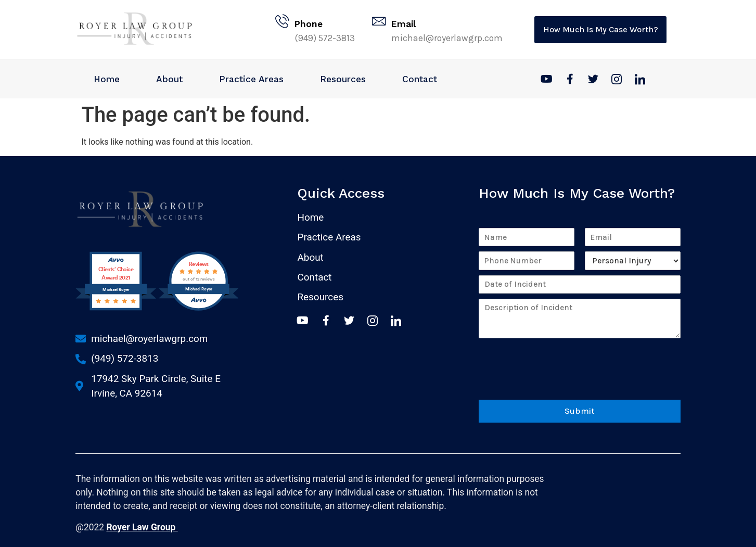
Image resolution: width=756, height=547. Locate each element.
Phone (310, 24)
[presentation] (558, 379)
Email (405, 24)
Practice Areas (251, 79)
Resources (343, 79)
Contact (420, 79)
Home (107, 79)
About (169, 79)
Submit (580, 409)
